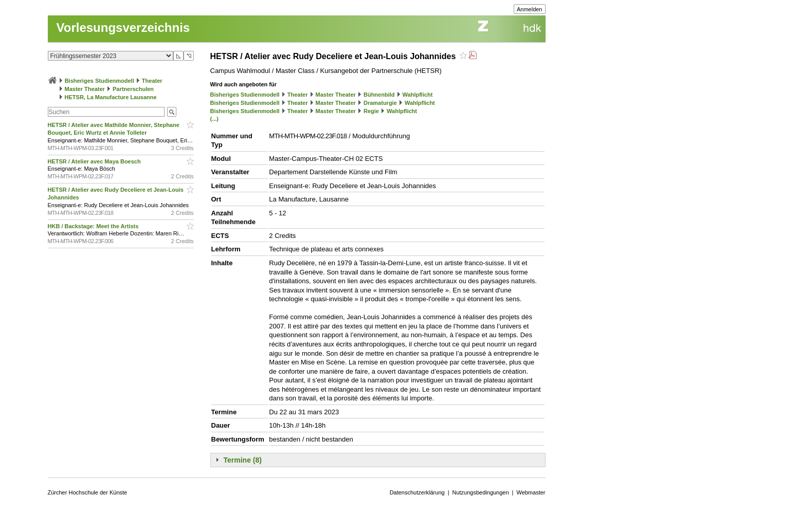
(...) (215, 119)
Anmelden (530, 9)
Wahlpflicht (418, 95)
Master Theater (85, 89)
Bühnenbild (379, 95)
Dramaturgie (380, 103)
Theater (152, 81)
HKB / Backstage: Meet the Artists (94, 226)
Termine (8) (243, 460)
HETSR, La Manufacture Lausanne (111, 97)
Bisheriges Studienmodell (99, 81)
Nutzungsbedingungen (481, 492)
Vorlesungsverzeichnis (123, 27)
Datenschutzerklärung (417, 492)
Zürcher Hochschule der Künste (88, 492)
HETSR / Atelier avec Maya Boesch (95, 161)
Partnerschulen (133, 89)
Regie (371, 111)
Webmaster (531, 492)
